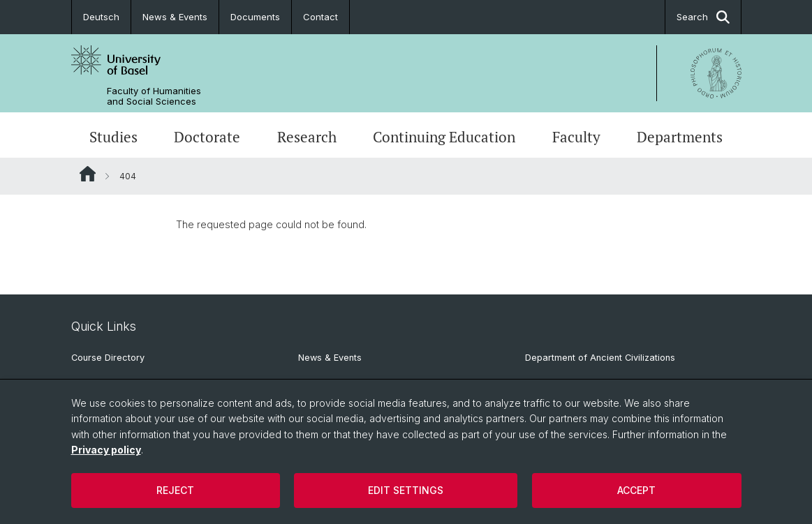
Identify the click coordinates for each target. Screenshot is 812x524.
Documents (255, 17)
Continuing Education (444, 137)
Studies (113, 137)
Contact (320, 17)
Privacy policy (106, 450)
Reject (175, 490)
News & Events (175, 17)
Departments (680, 137)
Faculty (576, 137)
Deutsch (101, 17)
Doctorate (207, 137)
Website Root (88, 174)
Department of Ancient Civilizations (600, 358)
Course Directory (108, 358)
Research (307, 137)
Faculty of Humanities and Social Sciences (154, 96)
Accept (636, 490)
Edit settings (406, 490)
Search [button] (703, 17)
